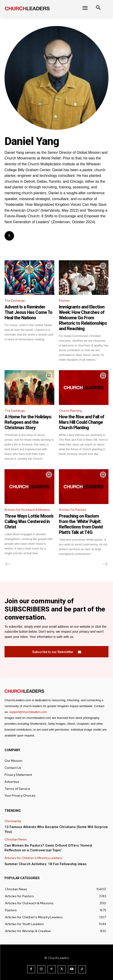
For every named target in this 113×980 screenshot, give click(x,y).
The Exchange (15, 301)
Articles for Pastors (72, 510)
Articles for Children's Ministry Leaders (33, 858)
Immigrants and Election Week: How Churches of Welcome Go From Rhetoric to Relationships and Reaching (83, 318)
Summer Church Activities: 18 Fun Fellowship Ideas (46, 864)
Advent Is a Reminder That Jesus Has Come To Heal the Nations (28, 312)
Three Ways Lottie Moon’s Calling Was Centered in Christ (29, 521)
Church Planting (70, 411)
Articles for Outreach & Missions (27, 510)
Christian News (16, 839)
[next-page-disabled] (105, 564)
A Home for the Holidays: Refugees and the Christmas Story (28, 422)
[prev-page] (8, 564)
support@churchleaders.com (28, 712)
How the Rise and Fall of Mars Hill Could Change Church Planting (82, 422)
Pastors (64, 301)
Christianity (13, 821)
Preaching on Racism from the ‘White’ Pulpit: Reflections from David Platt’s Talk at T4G (81, 524)
